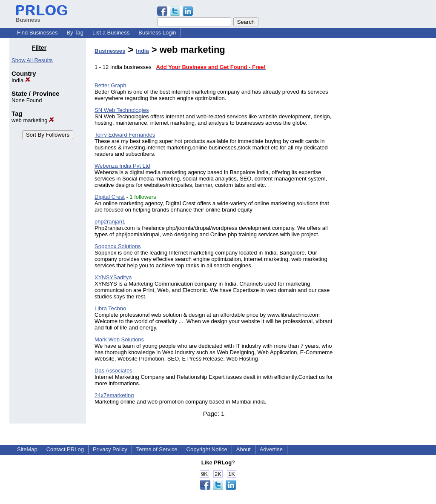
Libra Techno (110, 308)
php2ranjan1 (110, 222)
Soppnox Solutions (118, 246)
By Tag (75, 33)
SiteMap (27, 449)
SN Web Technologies (122, 110)
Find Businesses (37, 33)
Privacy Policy (110, 449)
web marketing (33, 120)
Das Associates (113, 371)
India (21, 80)
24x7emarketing (114, 395)
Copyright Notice (207, 449)
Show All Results (32, 60)
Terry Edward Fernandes (125, 135)
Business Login (157, 33)
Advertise (271, 449)
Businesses (110, 51)
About (244, 449)
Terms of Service (157, 449)
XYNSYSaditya (113, 277)
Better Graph (110, 85)
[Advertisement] (383, 172)
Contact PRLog (65, 449)
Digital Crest (110, 197)
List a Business (111, 33)
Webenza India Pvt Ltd (122, 166)
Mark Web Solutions (119, 339)
